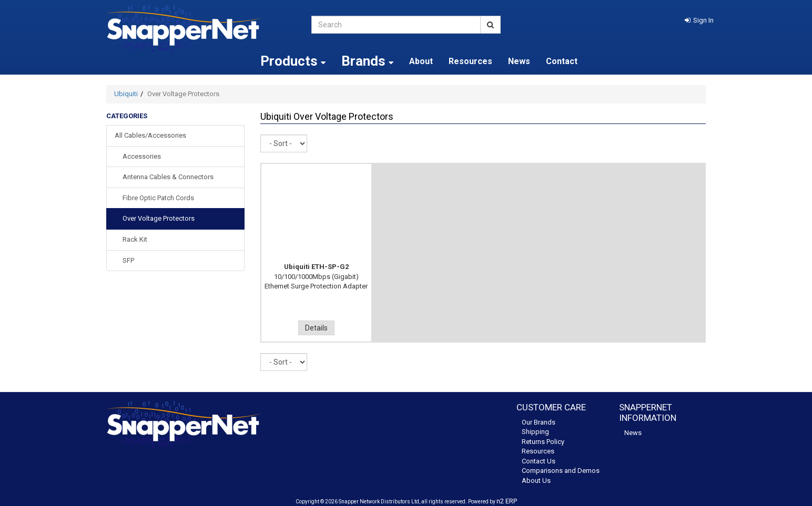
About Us (536, 481)
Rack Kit (135, 239)
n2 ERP (507, 501)
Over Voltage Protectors (159, 218)
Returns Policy (543, 442)
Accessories (142, 156)
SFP (128, 260)
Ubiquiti (126, 94)
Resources (470, 61)
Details (316, 328)
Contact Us (539, 461)
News (519, 61)
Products (293, 61)
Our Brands (539, 422)
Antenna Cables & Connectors (168, 177)
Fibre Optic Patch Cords (158, 198)
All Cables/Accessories (150, 135)
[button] (699, 20)
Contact (562, 61)
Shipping (535, 432)
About (421, 61)
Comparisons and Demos (561, 471)
